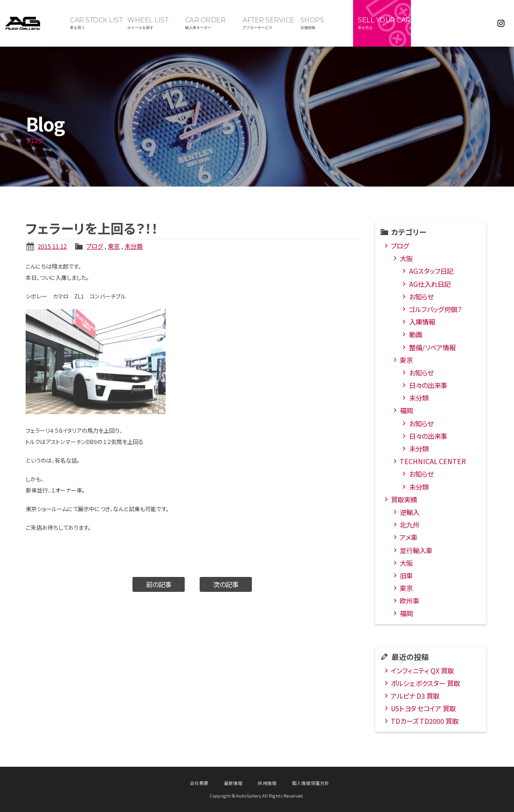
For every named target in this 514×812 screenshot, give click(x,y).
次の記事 (226, 584)
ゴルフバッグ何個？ (435, 309)
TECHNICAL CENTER (433, 461)
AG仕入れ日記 (430, 284)
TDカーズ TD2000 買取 (425, 721)
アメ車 (409, 537)
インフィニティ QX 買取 (422, 670)
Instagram (501, 23)
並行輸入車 (416, 550)
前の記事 (159, 584)
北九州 (410, 524)
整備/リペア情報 (432, 347)
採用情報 (267, 783)
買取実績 (404, 499)
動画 (416, 334)
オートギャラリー (33, 23)
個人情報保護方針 (311, 783)
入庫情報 (422, 322)
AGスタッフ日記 (431, 271)
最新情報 (233, 783)
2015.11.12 (52, 246)
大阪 (406, 258)
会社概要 (199, 783)
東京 (114, 246)
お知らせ (421, 296)
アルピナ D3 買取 (415, 696)
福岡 (406, 410)
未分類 (134, 246)
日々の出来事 (428, 385)
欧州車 (410, 600)
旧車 (406, 575)
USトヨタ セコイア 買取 (423, 708)
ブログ (95, 246)
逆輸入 (410, 512)
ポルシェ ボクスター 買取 (425, 683)
